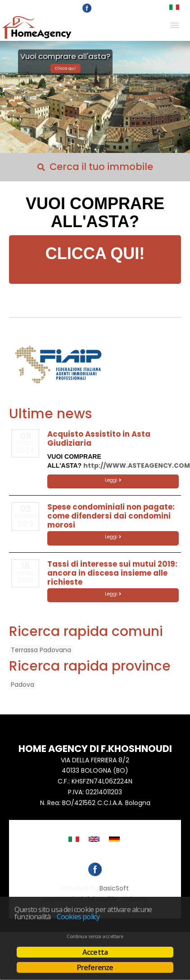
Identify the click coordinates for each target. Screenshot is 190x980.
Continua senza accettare (95, 936)
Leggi (113, 480)
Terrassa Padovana (41, 650)
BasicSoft (114, 888)
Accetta (95, 952)
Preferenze (95, 967)
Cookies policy (78, 917)
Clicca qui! (66, 68)
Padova (23, 685)
